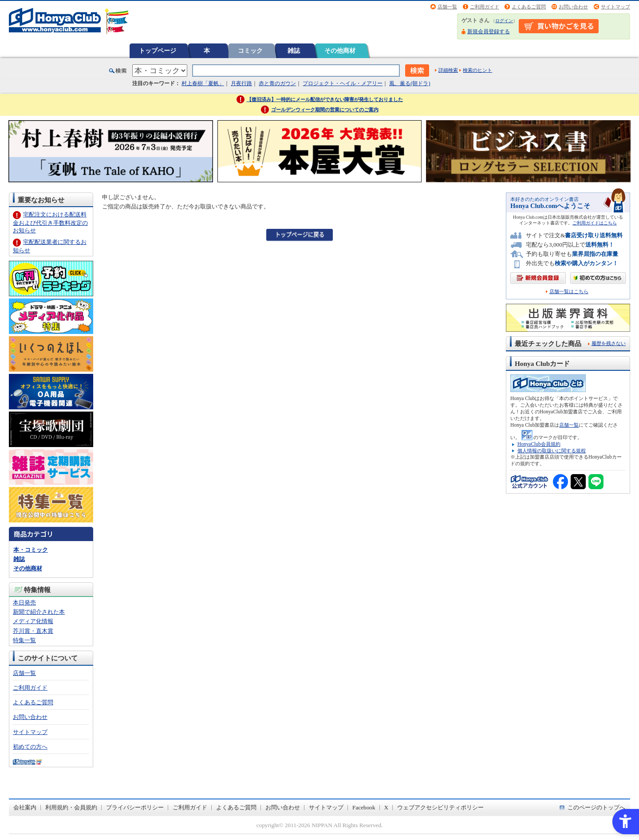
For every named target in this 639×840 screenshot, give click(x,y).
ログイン (504, 21)
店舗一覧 (447, 7)
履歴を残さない (609, 343)
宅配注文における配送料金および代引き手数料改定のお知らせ (50, 222)
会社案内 (25, 807)
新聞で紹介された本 (39, 612)
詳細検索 (448, 70)
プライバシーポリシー (135, 807)
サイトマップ (615, 7)
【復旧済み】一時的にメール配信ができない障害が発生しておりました (325, 99)
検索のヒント (477, 70)
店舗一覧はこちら (569, 292)
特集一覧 (24, 640)
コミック (250, 51)
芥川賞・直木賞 (33, 631)
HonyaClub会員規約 (539, 444)
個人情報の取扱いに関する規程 (552, 451)
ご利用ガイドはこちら (595, 223)
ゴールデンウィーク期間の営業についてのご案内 (325, 110)
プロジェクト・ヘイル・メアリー (343, 83)
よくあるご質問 (529, 7)
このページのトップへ (596, 807)
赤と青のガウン (277, 83)
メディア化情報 (33, 621)
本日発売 (24, 603)
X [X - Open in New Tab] (387, 807)
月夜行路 (241, 83)
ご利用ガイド (485, 7)
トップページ (158, 51)
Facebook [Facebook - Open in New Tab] (364, 807)
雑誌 (294, 51)
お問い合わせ (573, 7)
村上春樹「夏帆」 (203, 83)
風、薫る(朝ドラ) (410, 83)
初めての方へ (30, 747)
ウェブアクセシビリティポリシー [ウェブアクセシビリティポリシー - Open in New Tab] (440, 807)
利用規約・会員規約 (71, 807)
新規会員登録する (489, 31)
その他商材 (340, 51)
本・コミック (31, 550)
